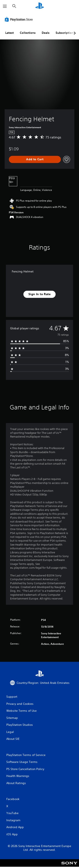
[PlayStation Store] (20, 19)
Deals (46, 33)
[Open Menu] (5, 6)
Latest (9, 33)
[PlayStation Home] (40, 6)
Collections (28, 33)
